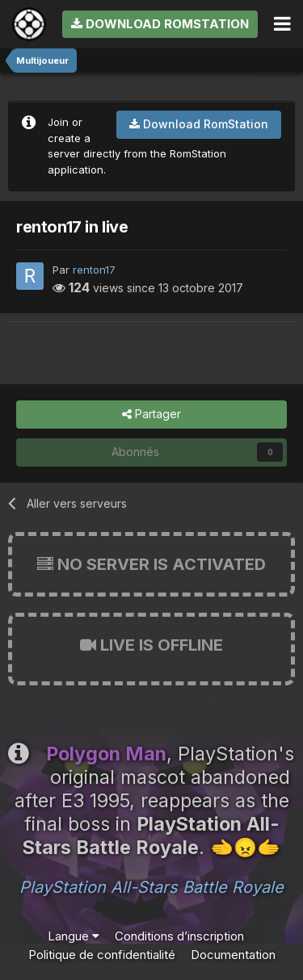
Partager (151, 415)
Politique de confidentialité (102, 955)
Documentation (233, 955)
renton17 (94, 270)
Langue (74, 936)
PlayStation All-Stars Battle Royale (151, 887)
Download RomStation (160, 24)
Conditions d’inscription (179, 936)
